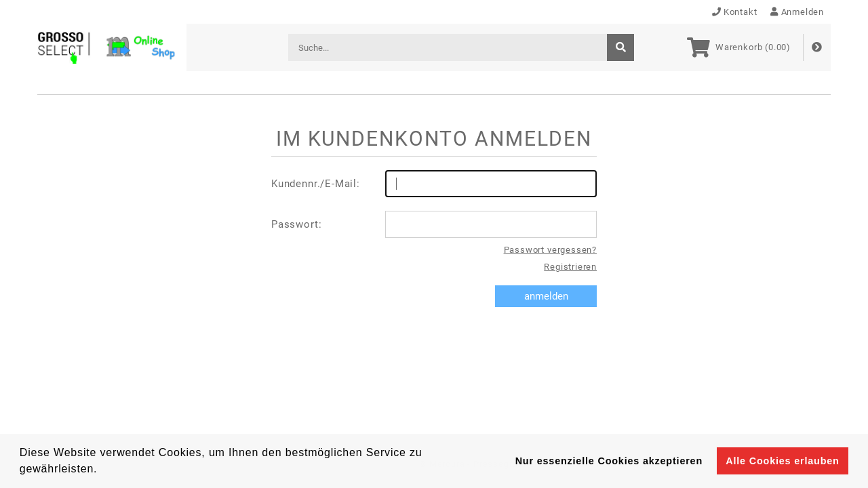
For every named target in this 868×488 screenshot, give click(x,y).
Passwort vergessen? (550, 250)
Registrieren (570, 267)
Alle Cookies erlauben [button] (782, 461)
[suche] (620, 47)
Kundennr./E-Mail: (434, 184)
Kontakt (735, 12)
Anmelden (797, 12)
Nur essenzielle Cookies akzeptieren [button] (609, 461)
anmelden (546, 296)
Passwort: (434, 224)
